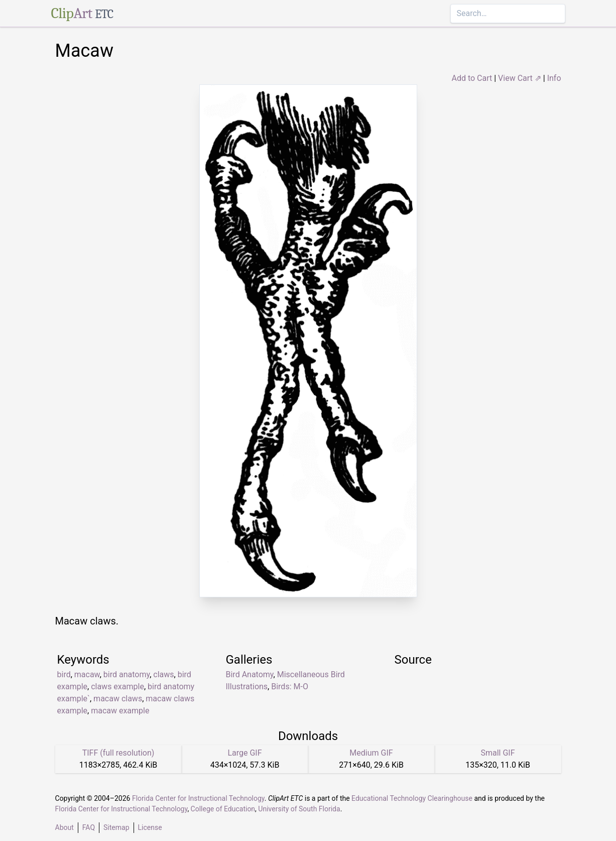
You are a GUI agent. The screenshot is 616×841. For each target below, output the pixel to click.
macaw (87, 674)
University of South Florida (299, 809)
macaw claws (118, 699)
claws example (117, 687)
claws (163, 674)
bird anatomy (127, 674)
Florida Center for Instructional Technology (198, 798)
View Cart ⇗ (520, 78)
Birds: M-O (290, 687)
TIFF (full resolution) (118, 753)
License (150, 827)
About (65, 827)
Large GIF (244, 753)
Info (554, 78)
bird (64, 674)
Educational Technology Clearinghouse (412, 798)
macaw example (120, 711)
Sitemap (116, 827)
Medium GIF (371, 753)
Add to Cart (472, 78)
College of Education (223, 809)
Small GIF (498, 753)
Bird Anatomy (250, 674)
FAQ (89, 827)
